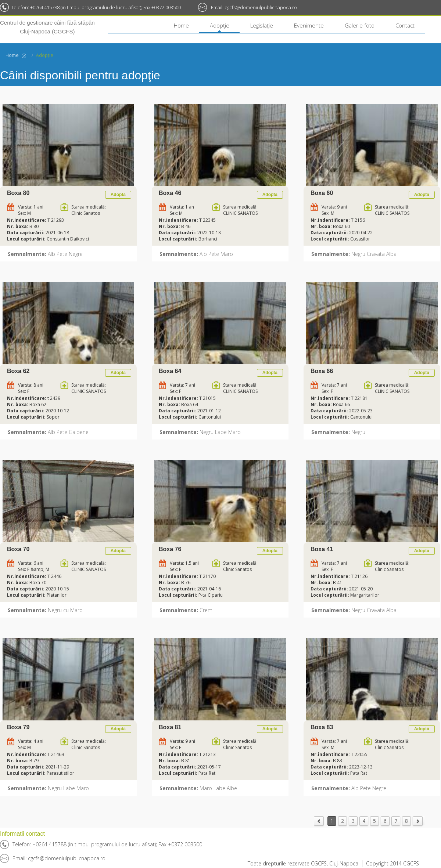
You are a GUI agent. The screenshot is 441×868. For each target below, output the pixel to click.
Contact (405, 25)
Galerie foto (360, 25)
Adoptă (118, 195)
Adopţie (220, 25)
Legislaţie (262, 25)
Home (181, 25)
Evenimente (309, 25)
